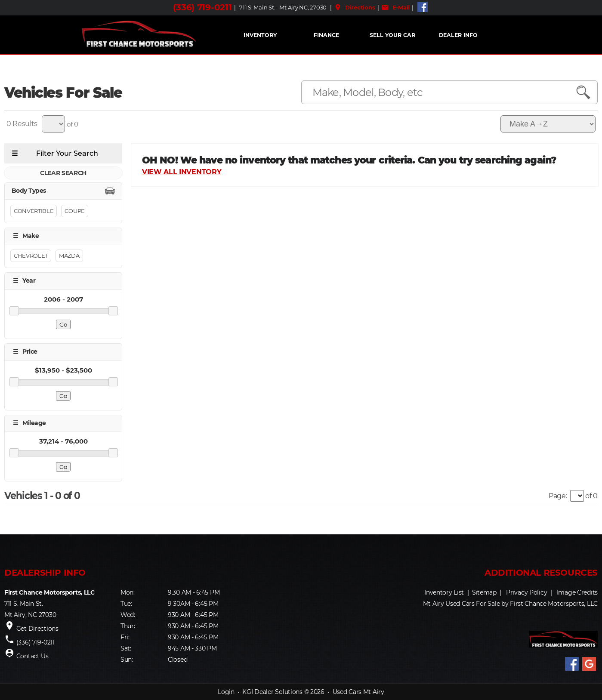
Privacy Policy (526, 592)
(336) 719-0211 (202, 7)
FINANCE (326, 35)
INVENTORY (260, 35)
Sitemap (484, 592)
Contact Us (32, 656)
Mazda (69, 256)
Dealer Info (458, 35)
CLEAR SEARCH (63, 173)
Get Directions (37, 629)
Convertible (34, 211)
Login (226, 692)
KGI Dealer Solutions (272, 692)
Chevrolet (31, 256)
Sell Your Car (392, 35)
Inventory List (444, 592)
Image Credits (577, 592)
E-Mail (395, 7)
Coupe (74, 211)
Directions (354, 7)
